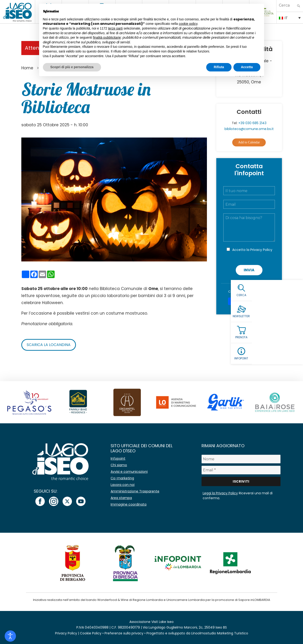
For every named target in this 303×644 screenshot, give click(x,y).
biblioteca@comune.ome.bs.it (249, 129)
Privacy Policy (261, 250)
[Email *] (241, 470)
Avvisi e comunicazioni (129, 472)
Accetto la (252, 250)
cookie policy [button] (188, 24)
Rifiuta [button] (219, 67)
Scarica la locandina (49, 345)
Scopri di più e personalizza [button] (72, 67)
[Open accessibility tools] (10, 636)
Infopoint (118, 458)
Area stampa (121, 498)
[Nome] (241, 459)
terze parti (115, 28)
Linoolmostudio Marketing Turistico (220, 633)
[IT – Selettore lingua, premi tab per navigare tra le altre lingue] (290, 18)
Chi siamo (119, 465)
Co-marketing (122, 478)
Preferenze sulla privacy (124, 633)
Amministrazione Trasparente (135, 491)
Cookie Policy (91, 633)
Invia (249, 270)
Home (27, 68)
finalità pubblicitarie (107, 37)
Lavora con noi (123, 485)
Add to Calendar (249, 142)
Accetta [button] (247, 67)
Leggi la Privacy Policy (220, 493)
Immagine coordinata (129, 504)
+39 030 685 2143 (252, 123)
